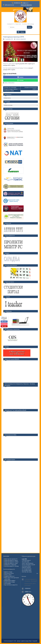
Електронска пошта (9, 573)
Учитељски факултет (21, 39)
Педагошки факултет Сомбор (11, 562)
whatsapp (20, 80)
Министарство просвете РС (11, 559)
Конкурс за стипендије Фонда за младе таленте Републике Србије (11, 89)
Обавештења (11, 83)
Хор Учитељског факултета (11, 585)
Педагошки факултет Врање (11, 560)
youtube (4, 326)
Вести (6, 83)
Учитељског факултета (26, 5)
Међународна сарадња (10, 581)
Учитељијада (8, 583)
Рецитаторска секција (10, 582)
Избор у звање (8, 575)
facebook (20, 77)
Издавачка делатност (10, 576)
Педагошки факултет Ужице (11, 563)
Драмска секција (8, 572)
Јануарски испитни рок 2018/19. (31, 88)
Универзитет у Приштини (10, 565)
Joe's (37, 573)
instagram (4, 324)
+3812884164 (17, 3)
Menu (21, 32)
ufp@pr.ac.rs (25, 3)
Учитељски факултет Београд (11, 566)
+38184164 (27, 588)
